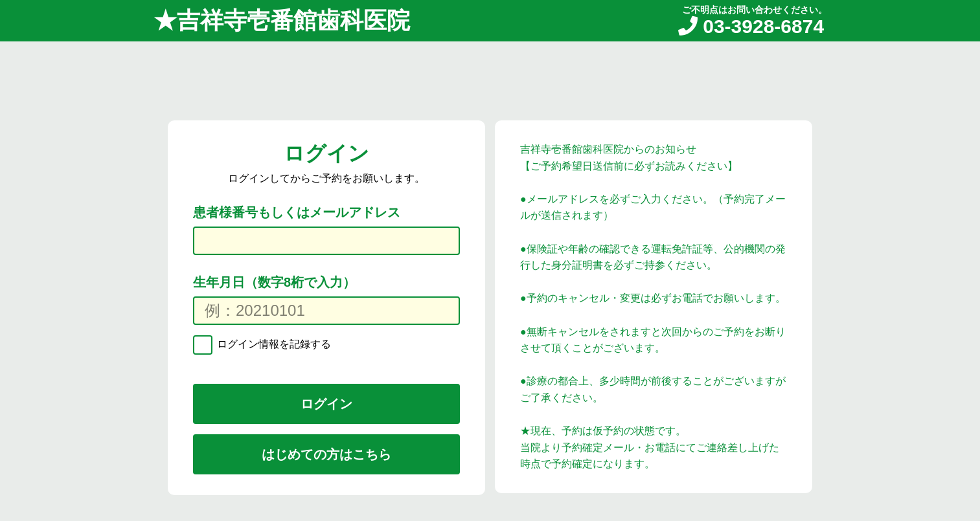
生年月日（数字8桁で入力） (274, 282)
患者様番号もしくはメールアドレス (297, 212)
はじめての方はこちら (326, 454)
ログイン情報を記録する (273, 344)
